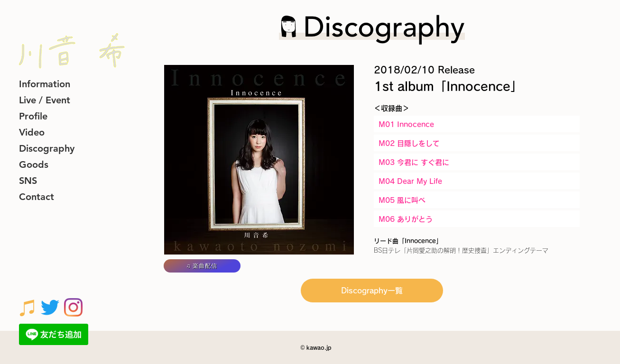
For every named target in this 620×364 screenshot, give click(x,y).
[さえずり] (50, 307)
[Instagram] (73, 307)
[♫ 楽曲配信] (202, 266)
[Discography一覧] (372, 291)
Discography (47, 148)
